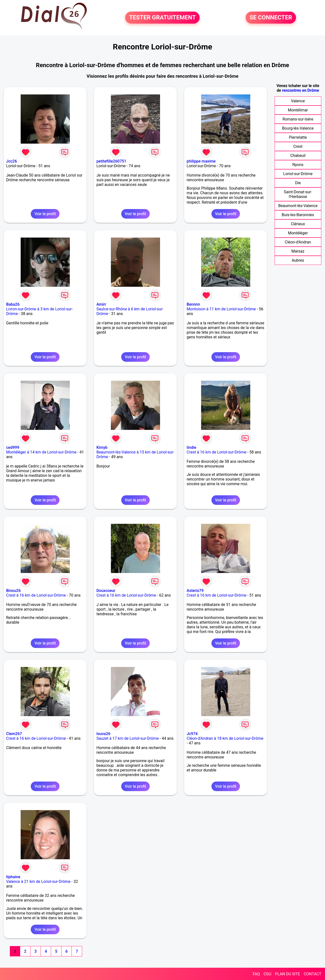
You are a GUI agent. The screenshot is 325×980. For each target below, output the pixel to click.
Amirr (101, 304)
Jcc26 (12, 161)
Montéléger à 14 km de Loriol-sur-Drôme (41, 452)
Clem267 (14, 734)
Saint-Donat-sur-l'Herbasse (298, 194)
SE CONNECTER (271, 18)
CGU (267, 974)
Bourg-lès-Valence (298, 128)
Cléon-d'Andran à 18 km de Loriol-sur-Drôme (225, 738)
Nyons (298, 165)
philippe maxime (201, 161)
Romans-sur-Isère (298, 119)
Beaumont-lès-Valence (298, 206)
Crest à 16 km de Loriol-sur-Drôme (216, 452)
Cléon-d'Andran (298, 242)
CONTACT (312, 974)
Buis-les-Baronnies (298, 215)
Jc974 (192, 734)
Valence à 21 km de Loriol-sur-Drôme (38, 882)
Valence (298, 101)
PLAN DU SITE (288, 974)
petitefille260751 (111, 161)
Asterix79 (195, 591)
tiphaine (13, 877)
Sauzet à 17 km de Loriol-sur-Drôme (128, 738)
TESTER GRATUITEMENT (162, 18)
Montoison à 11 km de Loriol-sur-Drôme (221, 309)
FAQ (256, 974)
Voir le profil (45, 214)
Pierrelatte (298, 137)
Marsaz (298, 251)
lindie (191, 447)
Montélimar (298, 110)
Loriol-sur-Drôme (298, 174)
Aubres (298, 260)
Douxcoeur (106, 591)
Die (298, 183)
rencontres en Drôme (301, 90)
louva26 (103, 734)
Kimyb (102, 447)
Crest (298, 146)
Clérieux (298, 224)
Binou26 (13, 591)
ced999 (13, 447)
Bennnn (193, 304)
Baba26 (13, 304)
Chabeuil (298, 156)
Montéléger (298, 233)
